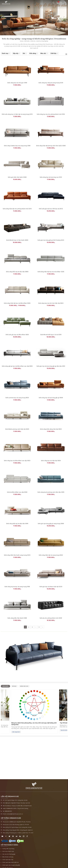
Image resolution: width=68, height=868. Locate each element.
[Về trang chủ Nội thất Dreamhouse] (6, 3)
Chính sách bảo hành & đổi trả (10, 862)
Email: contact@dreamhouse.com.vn (13, 814)
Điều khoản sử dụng (8, 857)
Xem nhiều (5, 686)
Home (21, 41)
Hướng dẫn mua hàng (8, 849)
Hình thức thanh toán (8, 851)
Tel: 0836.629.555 (7, 811)
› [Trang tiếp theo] (43, 627)
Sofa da (33, 41)
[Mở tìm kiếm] (54, 3)
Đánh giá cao (24, 686)
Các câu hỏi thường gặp (9, 854)
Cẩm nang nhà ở (16, 732)
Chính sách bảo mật (8, 860)
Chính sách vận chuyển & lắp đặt (11, 865)
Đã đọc (14, 686)
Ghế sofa (27, 41)
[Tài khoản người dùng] (61, 3)
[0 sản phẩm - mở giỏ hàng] (57, 3)
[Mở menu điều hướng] (66, 3)
